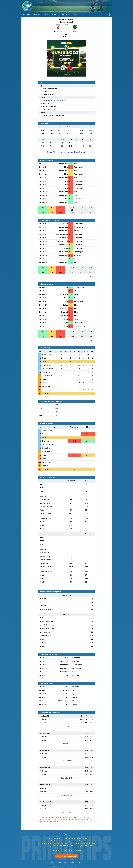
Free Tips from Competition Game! (66, 152)
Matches (27, 15)
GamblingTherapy (68, 851)
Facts (46, 15)
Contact (80, 863)
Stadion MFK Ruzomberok (57, 101)
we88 (66, 834)
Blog (75, 15)
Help (52, 863)
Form (54, 15)
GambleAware (55, 851)
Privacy (59, 863)
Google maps (53, 109)
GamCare (79, 851)
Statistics (65, 15)
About (73, 863)
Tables (37, 15)
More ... (92, 277)
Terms (66, 863)
